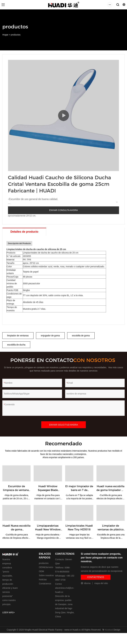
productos (16, 35)
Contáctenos (45, 584)
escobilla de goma (81, 336)
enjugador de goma (50, 336)
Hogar (5, 35)
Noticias (43, 579)
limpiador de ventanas (18, 336)
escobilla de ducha (16, 345)
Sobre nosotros (46, 575)
